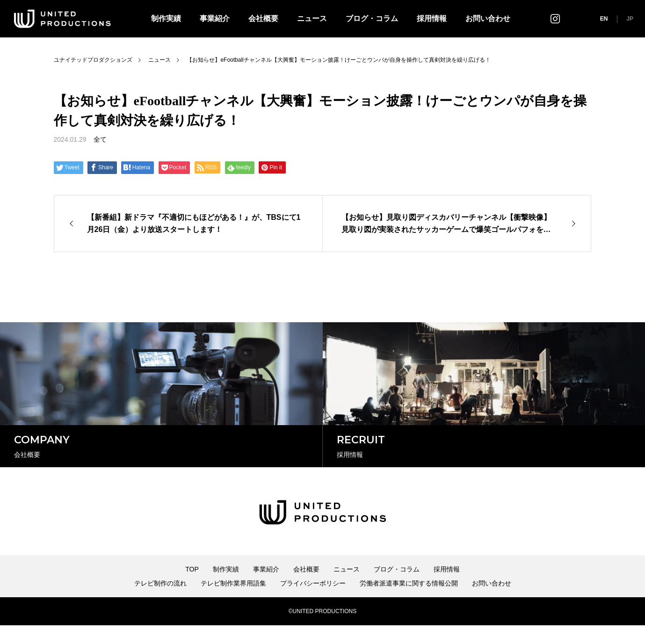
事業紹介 (215, 18)
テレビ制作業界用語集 (233, 602)
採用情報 (432, 18)
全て (100, 139)
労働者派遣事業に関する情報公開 (409, 602)
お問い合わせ (488, 18)
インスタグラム (555, 18)
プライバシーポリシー (313, 602)
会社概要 (263, 18)
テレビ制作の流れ (160, 602)
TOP (192, 588)
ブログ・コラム (372, 18)
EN (604, 19)
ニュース (312, 18)
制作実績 (166, 18)
